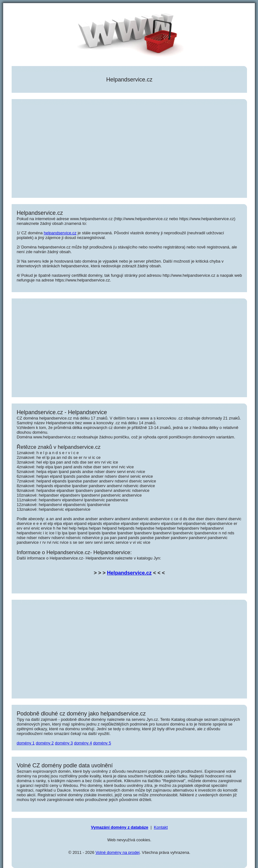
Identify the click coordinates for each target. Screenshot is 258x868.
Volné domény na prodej (117, 852)
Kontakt (161, 827)
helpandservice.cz (60, 233)
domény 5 (102, 743)
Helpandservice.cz (129, 573)
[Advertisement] (129, 149)
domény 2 (45, 743)
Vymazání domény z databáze (120, 827)
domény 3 (64, 743)
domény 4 (83, 743)
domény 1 (26, 743)
